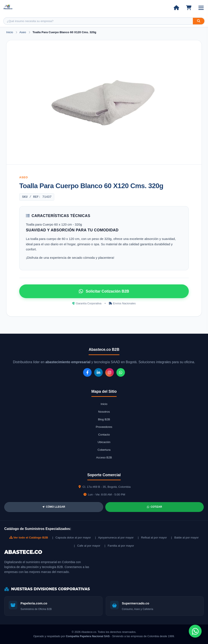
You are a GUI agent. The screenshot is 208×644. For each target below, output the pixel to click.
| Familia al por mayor (119, 546)
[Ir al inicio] (176, 8)
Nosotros (104, 412)
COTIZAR (154, 507)
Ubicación (104, 442)
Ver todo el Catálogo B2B (29, 538)
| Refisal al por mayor (152, 538)
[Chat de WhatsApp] (195, 631)
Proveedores (104, 427)
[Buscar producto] (98, 21)
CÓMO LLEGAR (54, 507)
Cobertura (104, 450)
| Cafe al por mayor (87, 546)
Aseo (23, 32)
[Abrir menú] (201, 8)
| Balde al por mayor (185, 538)
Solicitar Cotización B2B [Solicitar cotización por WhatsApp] (104, 291)
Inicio (10, 32)
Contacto (104, 435)
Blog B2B (104, 419)
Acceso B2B (104, 457)
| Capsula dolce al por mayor (72, 538)
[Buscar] (199, 21)
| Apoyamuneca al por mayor (114, 538)
